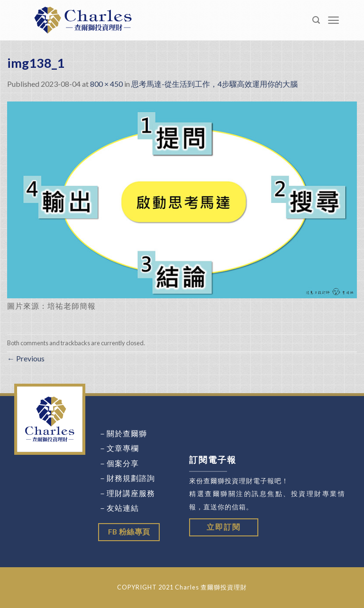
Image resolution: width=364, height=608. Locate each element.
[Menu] (334, 20)
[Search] (316, 20)
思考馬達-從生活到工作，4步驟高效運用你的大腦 (214, 84)
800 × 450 (106, 84)
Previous (26, 358)
